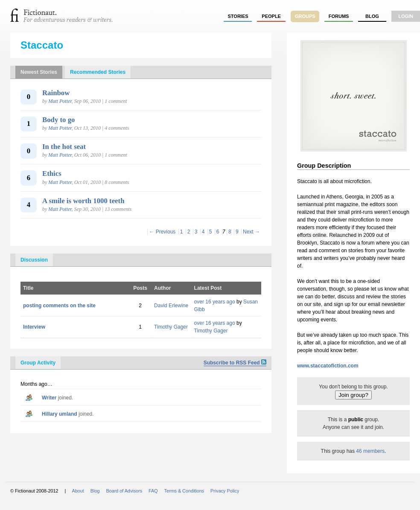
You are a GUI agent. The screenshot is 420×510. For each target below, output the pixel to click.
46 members (370, 451)
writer (49, 398)
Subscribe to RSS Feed (235, 363)
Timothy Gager (171, 327)
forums (339, 16)
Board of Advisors (124, 491)
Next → (251, 232)
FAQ (153, 491)
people (271, 16)
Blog (372, 16)
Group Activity (38, 363)
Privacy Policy (225, 491)
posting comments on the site (59, 306)
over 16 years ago (215, 302)
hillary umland (60, 414)
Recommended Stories (98, 72)
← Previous (162, 232)
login (406, 16)
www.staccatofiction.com (328, 366)
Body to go (58, 120)
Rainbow (56, 93)
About (78, 491)
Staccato (42, 45)
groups (305, 16)
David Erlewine (171, 306)
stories (238, 16)
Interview (34, 327)
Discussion (34, 260)
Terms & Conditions (184, 491)
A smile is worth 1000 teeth (83, 201)
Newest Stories (39, 72)
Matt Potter (60, 101)
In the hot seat (64, 147)
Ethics (52, 173)
